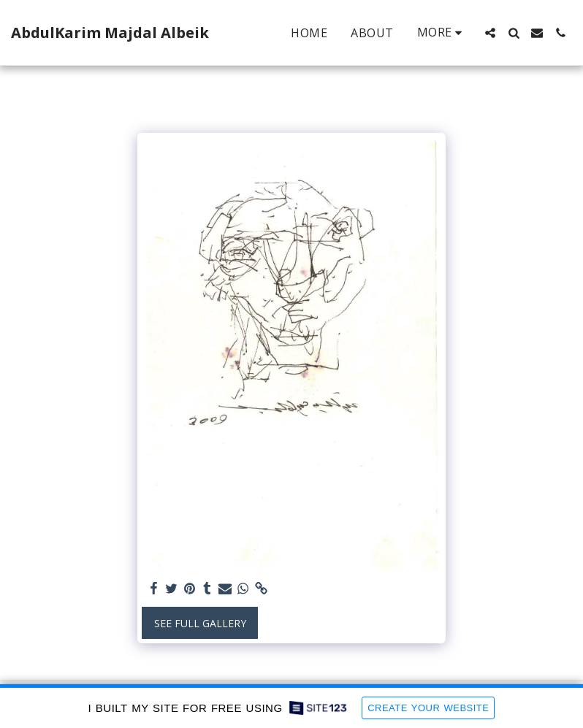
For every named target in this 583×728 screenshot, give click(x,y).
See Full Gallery (200, 623)
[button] (490, 33)
